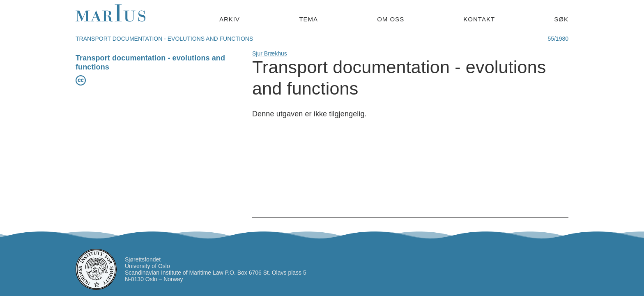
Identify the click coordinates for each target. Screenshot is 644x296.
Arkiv (230, 19)
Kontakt (479, 19)
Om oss (391, 19)
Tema (308, 19)
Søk (561, 19)
